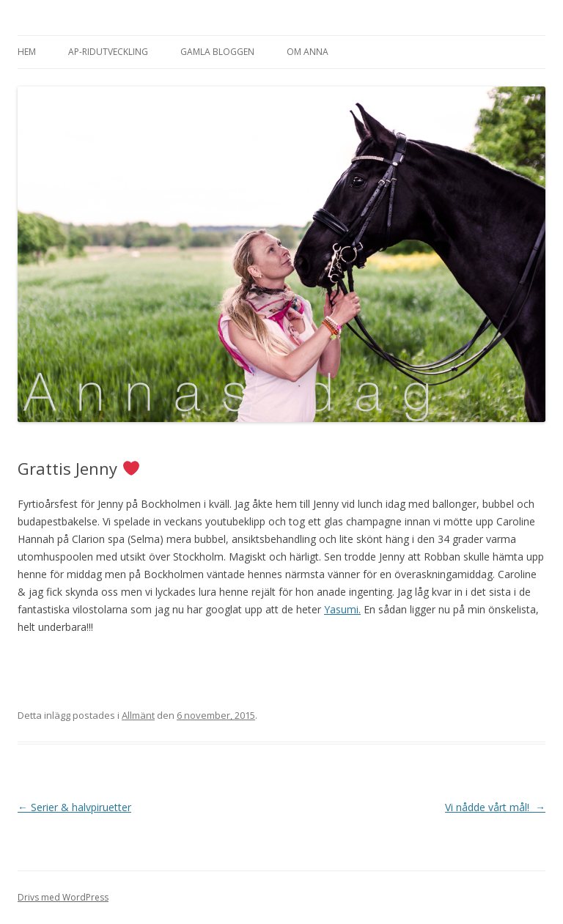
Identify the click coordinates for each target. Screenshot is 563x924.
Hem (27, 52)
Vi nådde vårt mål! (495, 807)
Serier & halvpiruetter (74, 807)
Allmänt (138, 715)
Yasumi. (342, 609)
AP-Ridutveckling (108, 52)
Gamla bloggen (217, 52)
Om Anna (308, 52)
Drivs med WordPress (63, 897)
